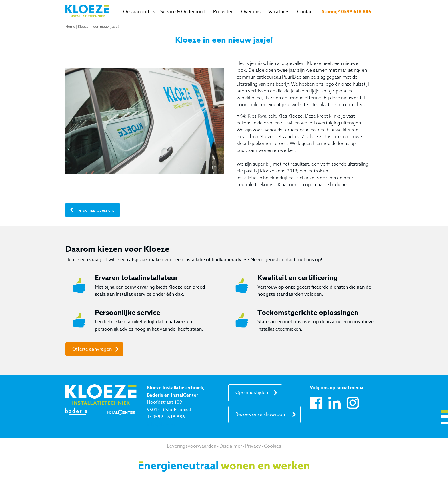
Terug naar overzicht (95, 210)
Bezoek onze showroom (261, 414)
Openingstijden (252, 393)
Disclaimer (231, 446)
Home (70, 26)
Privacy (253, 446)
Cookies (273, 446)
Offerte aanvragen (92, 349)
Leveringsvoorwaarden (192, 446)
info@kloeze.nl (162, 424)
